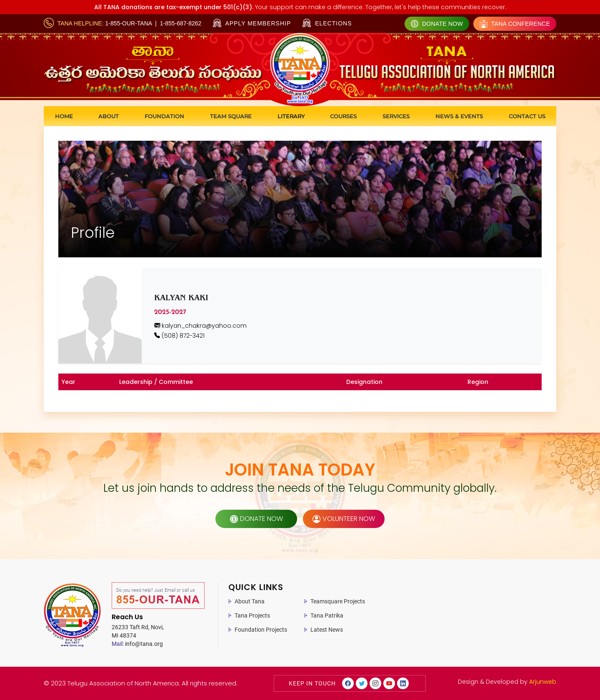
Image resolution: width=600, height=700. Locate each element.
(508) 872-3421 (179, 336)
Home (64, 116)
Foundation (164, 116)
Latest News (327, 630)
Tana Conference (515, 24)
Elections (327, 23)
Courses (343, 116)
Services (396, 116)
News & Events (459, 116)
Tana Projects (252, 615)
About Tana (250, 601)
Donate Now (437, 24)
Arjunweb (543, 682)
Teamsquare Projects (338, 601)
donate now (256, 519)
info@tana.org (137, 644)
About (109, 116)
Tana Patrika (327, 615)
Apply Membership (252, 23)
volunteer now (344, 519)
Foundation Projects (261, 630)
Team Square (231, 116)
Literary (291, 116)
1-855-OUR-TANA (129, 23)
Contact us (527, 116)
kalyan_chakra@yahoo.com (200, 326)
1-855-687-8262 (181, 23)
